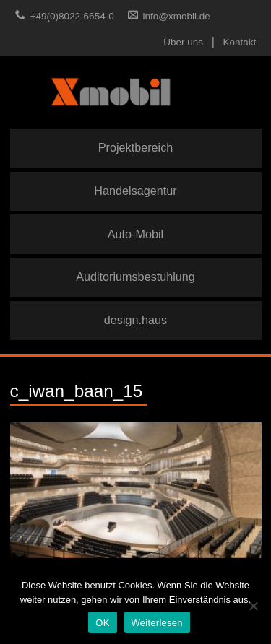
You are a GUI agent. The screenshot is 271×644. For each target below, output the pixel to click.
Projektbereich (135, 147)
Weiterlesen (157, 623)
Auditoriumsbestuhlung (135, 277)
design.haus (135, 320)
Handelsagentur (135, 191)
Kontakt (240, 42)
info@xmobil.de (177, 16)
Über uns (183, 42)
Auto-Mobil (135, 234)
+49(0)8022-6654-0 (72, 16)
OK (102, 623)
